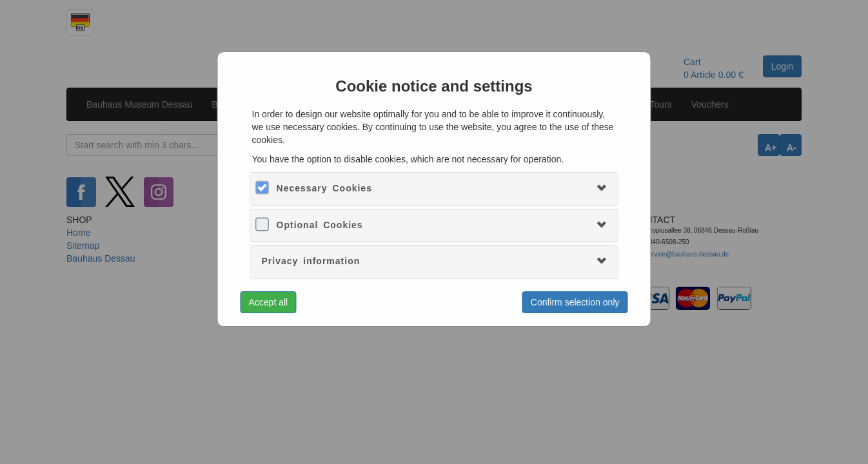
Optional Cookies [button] (320, 225)
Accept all (269, 302)
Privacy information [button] (311, 261)
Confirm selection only (575, 302)
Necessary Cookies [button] (324, 188)
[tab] (434, 188)
